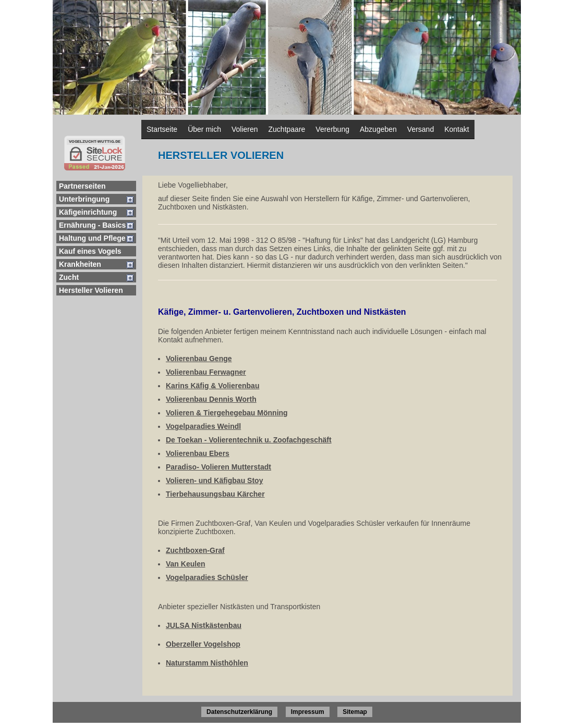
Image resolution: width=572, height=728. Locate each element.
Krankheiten (80, 264)
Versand (421, 129)
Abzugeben (378, 129)
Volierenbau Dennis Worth (211, 399)
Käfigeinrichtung (88, 212)
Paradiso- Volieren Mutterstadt (218, 467)
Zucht (69, 277)
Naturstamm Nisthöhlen (207, 663)
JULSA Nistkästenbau (204, 625)
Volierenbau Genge (199, 359)
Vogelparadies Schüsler (207, 577)
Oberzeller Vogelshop (203, 644)
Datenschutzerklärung (239, 712)
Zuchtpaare (287, 129)
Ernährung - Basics (92, 225)
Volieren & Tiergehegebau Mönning (227, 413)
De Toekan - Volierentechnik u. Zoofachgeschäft (249, 440)
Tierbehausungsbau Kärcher (215, 494)
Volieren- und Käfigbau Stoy (214, 480)
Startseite (162, 129)
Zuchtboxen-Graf (195, 550)
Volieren (245, 129)
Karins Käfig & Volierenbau (212, 386)
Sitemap (355, 712)
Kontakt (457, 129)
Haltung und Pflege (92, 238)
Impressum (308, 712)
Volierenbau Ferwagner (206, 372)
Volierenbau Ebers (198, 453)
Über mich (204, 129)
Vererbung (332, 129)
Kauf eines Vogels (90, 251)
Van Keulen (185, 564)
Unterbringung (84, 199)
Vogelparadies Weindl (203, 426)
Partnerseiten (82, 186)
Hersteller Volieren (91, 290)
